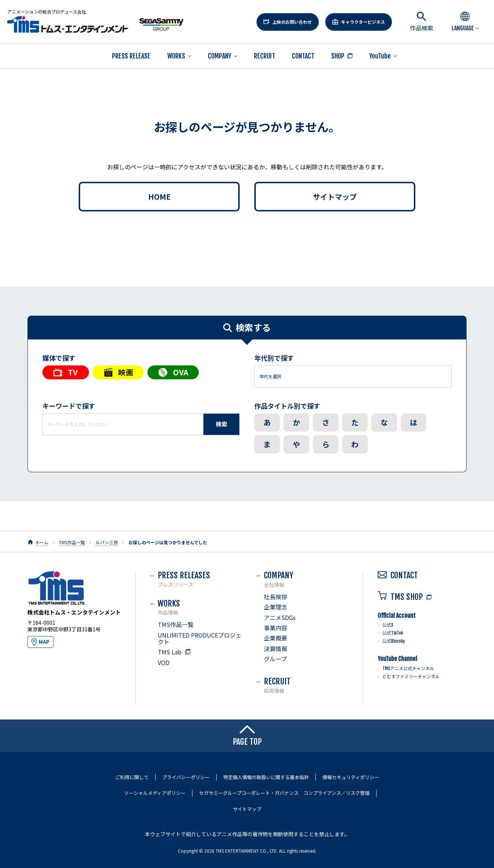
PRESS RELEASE (131, 56)
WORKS (176, 56)
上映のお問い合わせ (292, 22)
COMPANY (220, 56)
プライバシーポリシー (186, 777)
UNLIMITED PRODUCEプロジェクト (200, 638)
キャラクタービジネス (363, 22)
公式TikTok (393, 633)
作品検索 (422, 22)
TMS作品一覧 (72, 542)
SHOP (338, 56)
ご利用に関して (132, 777)
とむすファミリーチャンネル (411, 677)
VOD (164, 662)
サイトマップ (335, 197)
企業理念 (276, 607)
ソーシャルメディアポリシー (155, 793)
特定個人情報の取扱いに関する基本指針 (266, 777)
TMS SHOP (400, 597)
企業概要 (276, 638)
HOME (159, 197)
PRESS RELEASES (200, 579)
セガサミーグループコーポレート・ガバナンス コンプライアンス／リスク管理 (284, 793)
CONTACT (303, 56)
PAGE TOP (247, 736)
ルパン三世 (107, 542)
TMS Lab (170, 652)
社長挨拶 (276, 597)
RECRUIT (265, 56)
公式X (388, 625)
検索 (221, 424)
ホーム (42, 542)
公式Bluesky (394, 641)
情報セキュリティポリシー (351, 777)
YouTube (380, 56)
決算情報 (276, 649)
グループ (275, 659)
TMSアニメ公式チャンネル (408, 668)
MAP (44, 642)
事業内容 (276, 628)
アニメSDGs (280, 617)
